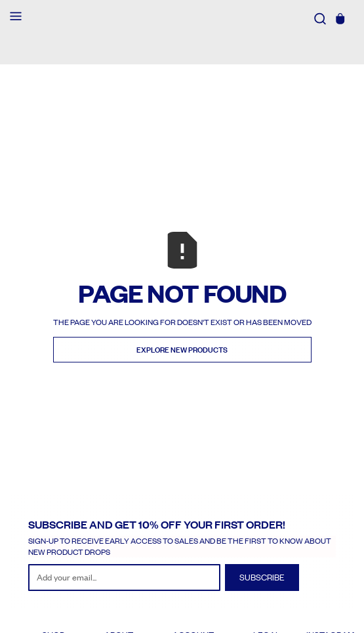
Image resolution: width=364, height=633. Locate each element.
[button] (16, 17)
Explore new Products (182, 350)
